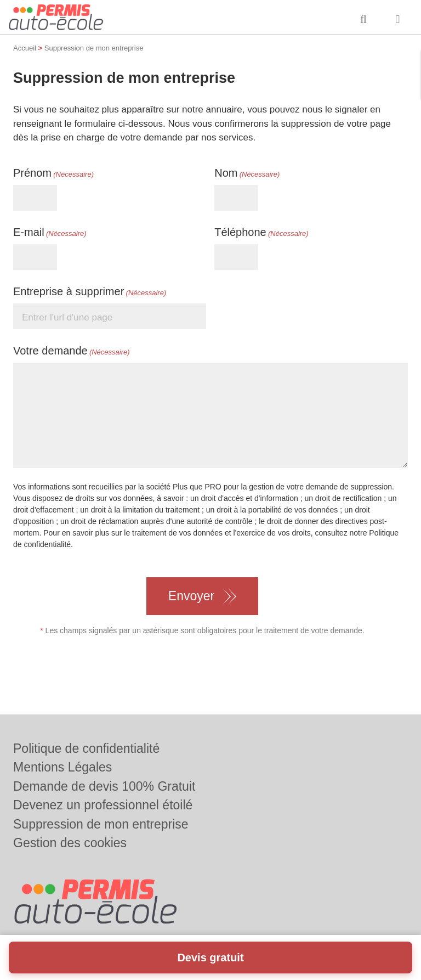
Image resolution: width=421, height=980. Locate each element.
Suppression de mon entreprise (101, 824)
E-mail (50, 233)
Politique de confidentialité (86, 748)
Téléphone (261, 233)
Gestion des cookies (70, 843)
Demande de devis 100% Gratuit (104, 786)
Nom (247, 173)
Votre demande (72, 351)
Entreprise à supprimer (90, 292)
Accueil (25, 48)
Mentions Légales (62, 767)
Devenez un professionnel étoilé (103, 805)
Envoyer (191, 596)
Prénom (53, 173)
